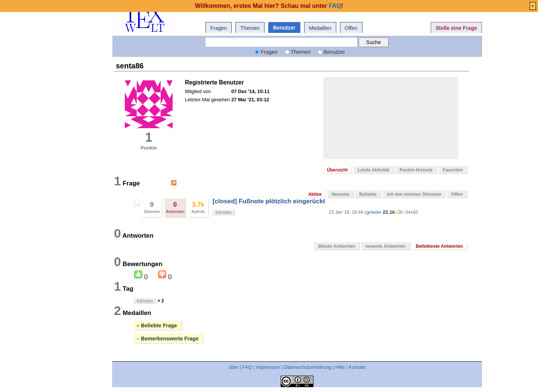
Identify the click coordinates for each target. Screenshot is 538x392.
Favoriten (453, 170)
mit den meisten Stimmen (414, 194)
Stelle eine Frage (456, 28)
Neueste (341, 194)
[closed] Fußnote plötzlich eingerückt (269, 201)
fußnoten (224, 212)
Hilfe (340, 367)
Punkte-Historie (416, 170)
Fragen (219, 28)
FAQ (247, 367)
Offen (351, 28)
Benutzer (284, 28)
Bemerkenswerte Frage (167, 339)
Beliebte (368, 194)
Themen (250, 28)
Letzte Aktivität (373, 170)
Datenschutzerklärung (307, 367)
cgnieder (373, 212)
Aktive (315, 194)
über (234, 367)
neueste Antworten (386, 246)
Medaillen (320, 28)
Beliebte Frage (157, 325)
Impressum (268, 367)
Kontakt (357, 367)
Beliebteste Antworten (439, 246)
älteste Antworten (337, 246)
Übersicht (337, 170)
